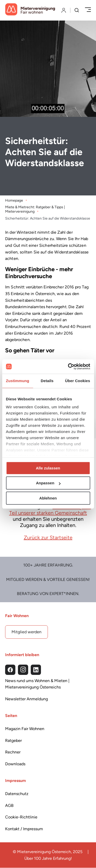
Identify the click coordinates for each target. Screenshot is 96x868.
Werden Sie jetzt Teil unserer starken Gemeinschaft (50, 510)
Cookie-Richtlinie (21, 817)
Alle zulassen (48, 468)
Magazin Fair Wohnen (25, 729)
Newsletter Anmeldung (26, 699)
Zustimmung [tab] (18, 381)
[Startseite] (30, 10)
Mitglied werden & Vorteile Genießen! (48, 579)
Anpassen (48, 483)
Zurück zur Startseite (48, 537)
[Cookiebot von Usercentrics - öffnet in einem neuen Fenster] (68, 366)
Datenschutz (17, 794)
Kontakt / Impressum (24, 829)
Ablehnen (48, 498)
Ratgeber (13, 740)
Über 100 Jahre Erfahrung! (48, 858)
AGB (9, 805)
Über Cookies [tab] (78, 381)
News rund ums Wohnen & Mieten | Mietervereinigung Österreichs (37, 684)
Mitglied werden (26, 632)
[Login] (64, 10)
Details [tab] (47, 381)
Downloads (15, 764)
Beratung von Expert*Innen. (48, 594)
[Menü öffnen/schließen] (88, 10)
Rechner (13, 752)
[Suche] (77, 11)
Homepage (14, 200)
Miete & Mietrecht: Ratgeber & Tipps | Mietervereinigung (35, 209)
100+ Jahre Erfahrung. (48, 565)
